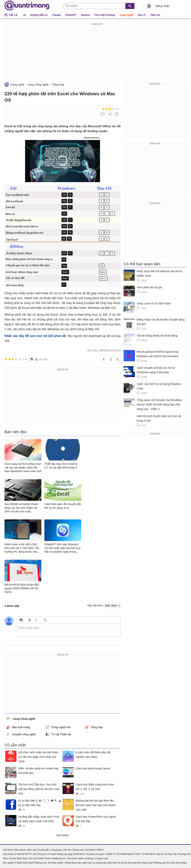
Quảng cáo (78, 850)
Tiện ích (155, 15)
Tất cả (13, 15)
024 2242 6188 (36, 858)
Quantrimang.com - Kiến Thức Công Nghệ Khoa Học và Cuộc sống (27, 6)
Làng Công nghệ (38, 85)
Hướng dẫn (44, 850)
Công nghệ (126, 15)
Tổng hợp (58, 85)
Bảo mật (32, 850)
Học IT (142, 15)
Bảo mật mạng (18, 727)
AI (25, 15)
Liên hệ (67, 850)
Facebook (90, 850)
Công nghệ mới (58, 727)
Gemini (85, 15)
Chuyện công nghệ (21, 734)
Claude (56, 15)
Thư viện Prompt (105, 15)
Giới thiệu (8, 850)
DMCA (100, 850)
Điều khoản (20, 850)
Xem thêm (63, 835)
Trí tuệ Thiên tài (58, 734)
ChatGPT (71, 15)
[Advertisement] (97, 52)
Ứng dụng (56, 850)
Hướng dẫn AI (39, 15)
